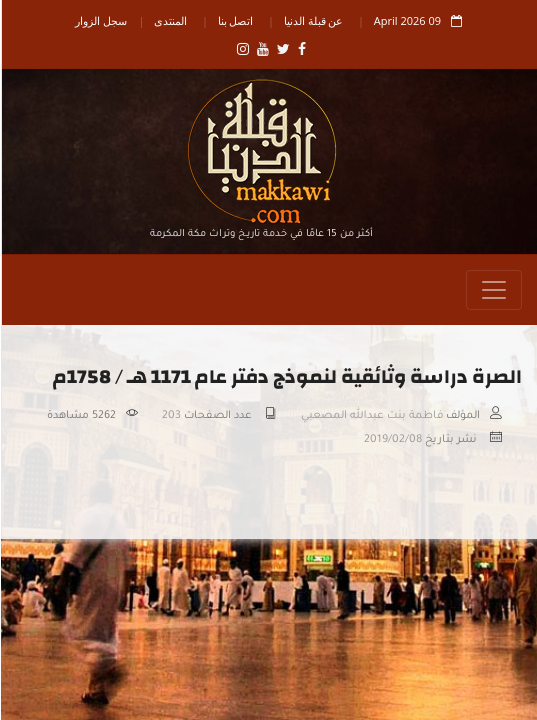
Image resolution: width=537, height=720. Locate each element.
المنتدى (169, 20)
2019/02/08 (392, 440)
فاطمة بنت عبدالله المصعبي (371, 416)
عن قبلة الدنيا (313, 20)
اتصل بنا (235, 20)
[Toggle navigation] (493, 290)
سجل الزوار (100, 20)
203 (170, 416)
